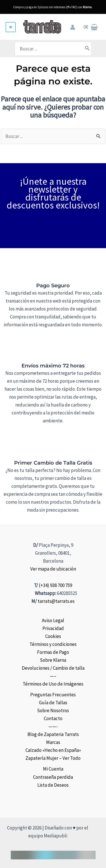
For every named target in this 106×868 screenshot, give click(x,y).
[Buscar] (87, 49)
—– (53, 676)
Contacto (53, 718)
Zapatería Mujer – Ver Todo (53, 758)
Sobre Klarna (53, 660)
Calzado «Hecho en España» (53, 750)
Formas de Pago (53, 652)
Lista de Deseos (53, 785)
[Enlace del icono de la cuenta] (73, 27)
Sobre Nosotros (53, 710)
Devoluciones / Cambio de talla (53, 668)
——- (53, 726)
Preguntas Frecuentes (53, 695)
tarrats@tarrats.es (56, 601)
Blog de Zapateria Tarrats (53, 734)
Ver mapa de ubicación (53, 569)
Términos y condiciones (53, 644)
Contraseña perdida (53, 777)
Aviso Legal (53, 620)
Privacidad (53, 628)
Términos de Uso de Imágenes (53, 684)
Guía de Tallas (53, 703)
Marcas (53, 742)
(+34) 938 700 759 (55, 585)
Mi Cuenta (53, 769)
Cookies (53, 636)
